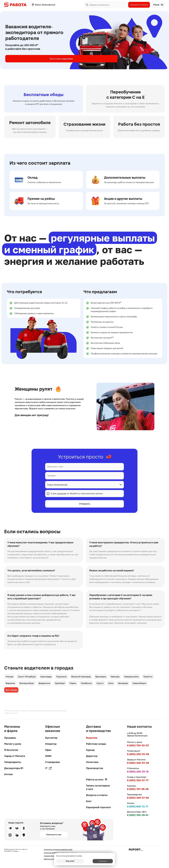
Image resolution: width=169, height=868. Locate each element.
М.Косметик (11, 750)
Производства (95, 768)
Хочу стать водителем (26, 59)
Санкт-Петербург (28, 677)
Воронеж (10, 684)
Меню (158, 5)
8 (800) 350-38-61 (138, 815)
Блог (89, 801)
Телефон (51, 476)
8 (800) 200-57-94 (138, 798)
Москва (10, 677)
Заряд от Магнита (15, 756)
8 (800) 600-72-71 (138, 806)
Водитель (92, 738)
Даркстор (92, 756)
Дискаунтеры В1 (14, 768)
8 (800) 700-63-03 (138, 745)
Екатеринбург (28, 684)
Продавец (10, 738)
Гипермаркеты (13, 762)
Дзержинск (46, 684)
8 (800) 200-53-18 (138, 772)
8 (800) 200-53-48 (138, 763)
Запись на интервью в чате (98, 787)
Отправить (85, 504)
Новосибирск (146, 684)
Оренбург (62, 684)
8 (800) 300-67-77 (138, 780)
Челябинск (90, 684)
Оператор (51, 744)
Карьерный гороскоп (98, 807)
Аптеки (8, 774)
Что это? (70, 861)
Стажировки (52, 762)
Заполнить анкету (139, 5)
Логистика (92, 762)
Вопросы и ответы (97, 795)
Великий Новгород (84, 677)
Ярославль (105, 677)
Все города (11, 692)
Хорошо (99, 861)
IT (49, 768)
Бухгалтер (51, 738)
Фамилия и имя (55, 467)
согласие (62, 493)
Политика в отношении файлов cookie (58, 850)
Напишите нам (54, 835)
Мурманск (64, 677)
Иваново (120, 677)
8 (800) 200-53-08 (138, 754)
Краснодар (48, 677)
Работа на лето (97, 780)
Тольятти (154, 677)
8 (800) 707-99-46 (138, 789)
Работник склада (96, 744)
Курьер (90, 750)
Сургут (105, 684)
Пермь (76, 684)
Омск (116, 684)
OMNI (48, 756)
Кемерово (129, 684)
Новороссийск (137, 677)
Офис (48, 750)
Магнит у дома (13, 744)
